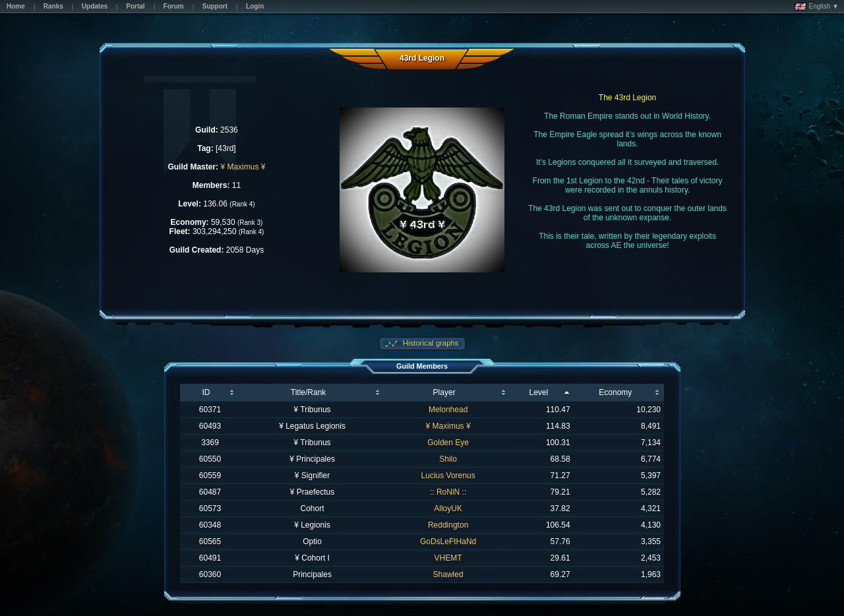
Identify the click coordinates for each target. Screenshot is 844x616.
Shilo (448, 459)
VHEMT (448, 558)
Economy (615, 392)
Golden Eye (448, 443)
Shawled (448, 574)
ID (206, 392)
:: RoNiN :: (448, 492)
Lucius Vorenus (448, 476)
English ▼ (817, 7)
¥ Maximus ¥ (243, 167)
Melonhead (448, 410)
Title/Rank (309, 392)
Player (444, 392)
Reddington (448, 525)
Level (539, 392)
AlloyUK (448, 508)
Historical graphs (430, 343)
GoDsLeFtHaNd (448, 541)
